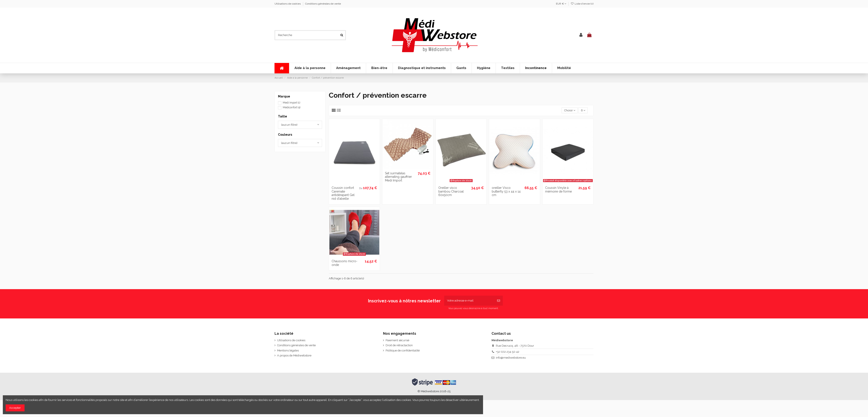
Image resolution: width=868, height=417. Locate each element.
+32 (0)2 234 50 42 (508, 352)
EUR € (561, 4)
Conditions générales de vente (323, 4)
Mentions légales (288, 350)
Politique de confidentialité (403, 350)
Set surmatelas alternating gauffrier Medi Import (398, 177)
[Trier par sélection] (570, 110)
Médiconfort (292, 107)
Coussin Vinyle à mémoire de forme (558, 190)
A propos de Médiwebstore (294, 355)
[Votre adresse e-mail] (469, 301)
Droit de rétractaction (399, 345)
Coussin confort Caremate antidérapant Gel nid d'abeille (343, 193)
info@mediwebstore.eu (511, 358)
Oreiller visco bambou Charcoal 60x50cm (451, 191)
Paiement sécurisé (397, 340)
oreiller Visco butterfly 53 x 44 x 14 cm (506, 191)
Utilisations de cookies (288, 4)
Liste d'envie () (582, 4)
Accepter (15, 408)
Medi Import (291, 103)
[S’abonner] (499, 301)
